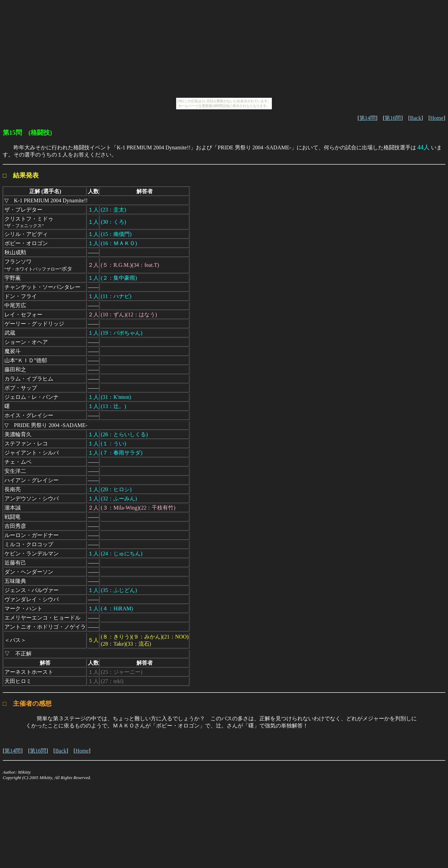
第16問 (393, 118)
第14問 (368, 118)
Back (416, 118)
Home (437, 118)
